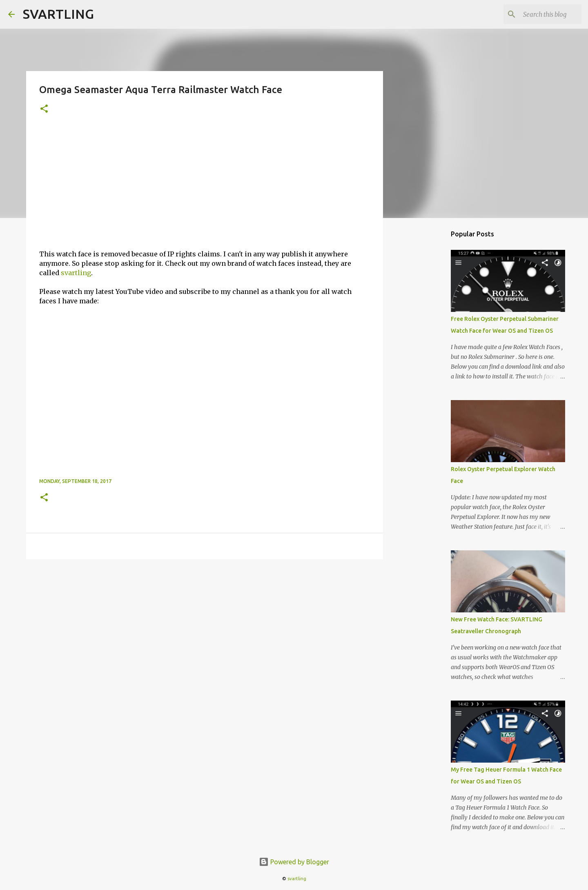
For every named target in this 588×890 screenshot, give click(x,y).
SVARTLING (58, 14)
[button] (44, 109)
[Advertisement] (205, 188)
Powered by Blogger (294, 862)
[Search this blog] (539, 14)
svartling (76, 273)
